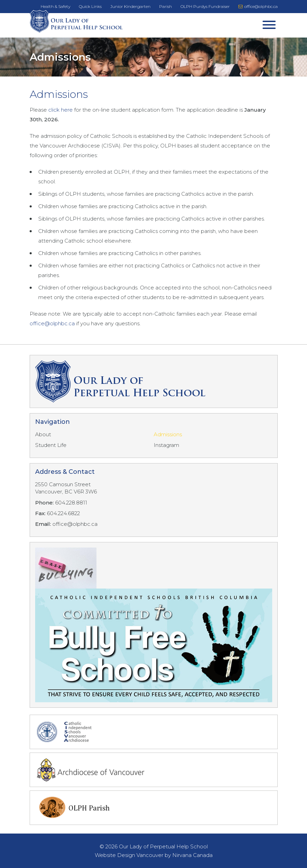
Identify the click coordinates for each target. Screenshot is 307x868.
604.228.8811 (71, 503)
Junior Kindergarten (130, 6)
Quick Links (90, 6)
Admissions (168, 434)
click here (61, 110)
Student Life (51, 445)
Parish (166, 6)
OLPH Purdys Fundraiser (205, 6)
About (43, 434)
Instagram (166, 445)
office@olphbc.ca (258, 6)
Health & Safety (55, 6)
